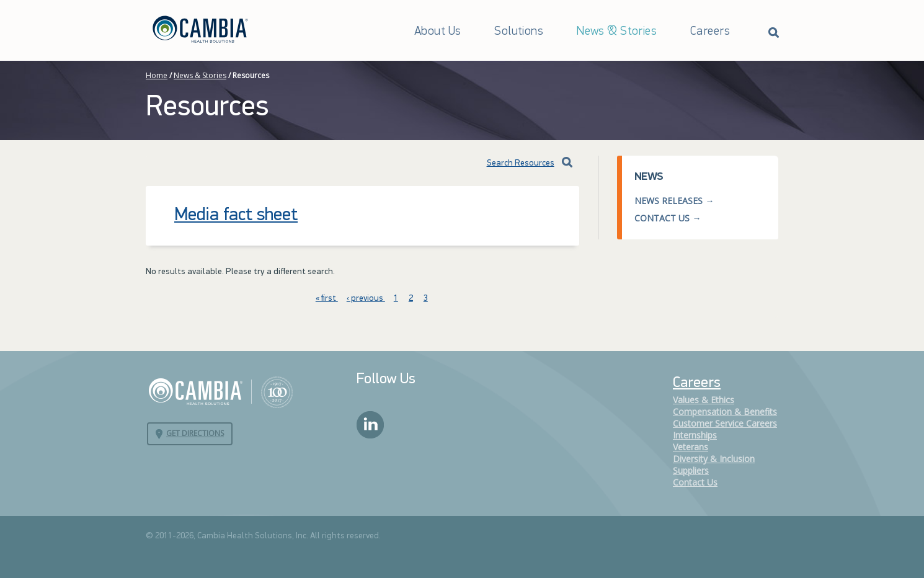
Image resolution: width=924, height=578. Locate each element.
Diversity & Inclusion (714, 459)
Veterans (691, 447)
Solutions (519, 32)
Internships (695, 435)
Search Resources (511, 163)
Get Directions (195, 433)
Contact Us (662, 218)
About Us (438, 32)
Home (157, 75)
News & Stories (617, 32)
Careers (710, 32)
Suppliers (691, 470)
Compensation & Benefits (725, 411)
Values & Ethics (704, 400)
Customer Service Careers (725, 423)
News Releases (669, 201)
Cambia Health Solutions (220, 391)
